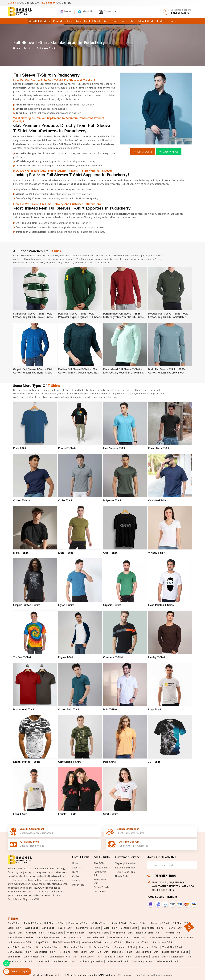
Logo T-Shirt (155, 712)
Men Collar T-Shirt (96, 938)
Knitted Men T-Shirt (163, 942)
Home (65, 12)
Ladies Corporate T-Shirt (21, 962)
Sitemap (76, 881)
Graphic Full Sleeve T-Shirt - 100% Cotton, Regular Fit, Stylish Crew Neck (33, 374)
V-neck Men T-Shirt (172, 947)
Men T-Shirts (146, 21)
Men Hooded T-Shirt (75, 947)
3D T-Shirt (154, 764)
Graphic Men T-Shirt (45, 952)
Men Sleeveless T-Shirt (19, 952)
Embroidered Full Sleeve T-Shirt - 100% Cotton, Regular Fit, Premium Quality (123, 374)
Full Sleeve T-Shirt (182, 923)
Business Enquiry (16, 972)
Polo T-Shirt (128, 21)
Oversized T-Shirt (158, 503)
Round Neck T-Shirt (88, 21)
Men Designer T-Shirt (100, 947)
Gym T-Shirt (110, 21)
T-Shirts (28, 48)
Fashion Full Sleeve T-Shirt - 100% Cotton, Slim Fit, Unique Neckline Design (78, 374)
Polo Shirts (109, 764)
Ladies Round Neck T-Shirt (64, 957)
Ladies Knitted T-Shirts (119, 962)
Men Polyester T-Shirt (48, 938)
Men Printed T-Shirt (123, 933)
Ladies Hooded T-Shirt (168, 962)
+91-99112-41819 (180, 13)
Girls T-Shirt (14, 957)
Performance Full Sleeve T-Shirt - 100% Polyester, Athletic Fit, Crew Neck (123, 318)
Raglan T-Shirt (66, 660)
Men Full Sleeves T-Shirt (66, 942)
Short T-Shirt (110, 817)
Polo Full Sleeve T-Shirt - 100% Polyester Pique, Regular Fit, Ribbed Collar (79, 318)
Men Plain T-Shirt (75, 933)
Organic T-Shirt (112, 607)
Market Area (78, 885)
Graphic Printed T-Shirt (26, 607)
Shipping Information (126, 863)
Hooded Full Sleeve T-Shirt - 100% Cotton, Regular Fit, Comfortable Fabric (168, 318)
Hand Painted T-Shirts (161, 607)
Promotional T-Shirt (24, 712)
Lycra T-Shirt (66, 555)
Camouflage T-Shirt (69, 764)
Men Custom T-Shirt (120, 938)
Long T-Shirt (20, 817)
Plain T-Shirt (20, 451)
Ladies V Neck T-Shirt (65, 962)
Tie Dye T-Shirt (22, 660)
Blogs (75, 872)
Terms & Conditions (125, 872)
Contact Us (108, 12)
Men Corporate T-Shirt (138, 942)
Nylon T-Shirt (66, 607)
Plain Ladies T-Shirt (91, 957)
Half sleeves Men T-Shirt (20, 942)
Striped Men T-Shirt (149, 947)
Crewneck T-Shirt (113, 660)
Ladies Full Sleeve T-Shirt (118, 957)
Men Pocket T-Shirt (122, 952)
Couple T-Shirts (67, 817)
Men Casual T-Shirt (91, 942)
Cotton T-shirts (22, 503)
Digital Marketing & (143, 975)
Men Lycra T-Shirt (114, 942)
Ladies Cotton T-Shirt (35, 957)
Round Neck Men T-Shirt (149, 933)
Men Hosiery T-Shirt (84, 952)
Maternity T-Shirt (143, 962)
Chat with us (169, 152)
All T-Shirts (40, 21)
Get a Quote (143, 152)
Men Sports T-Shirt (183, 938)
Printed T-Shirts (63, 21)
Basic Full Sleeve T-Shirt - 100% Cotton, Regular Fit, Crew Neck (166, 373)
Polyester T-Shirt (113, 503)
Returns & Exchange (125, 868)
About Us (85, 12)
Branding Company (163, 975)
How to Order (122, 876)
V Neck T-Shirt (157, 555)
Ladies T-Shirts (167, 21)
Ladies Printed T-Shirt (147, 952)
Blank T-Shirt (21, 555)
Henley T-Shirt (157, 660)
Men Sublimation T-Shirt (20, 938)
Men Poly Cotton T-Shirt (20, 947)
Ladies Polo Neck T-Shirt (175, 952)
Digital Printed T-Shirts (27, 764)
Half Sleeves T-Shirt (115, 451)
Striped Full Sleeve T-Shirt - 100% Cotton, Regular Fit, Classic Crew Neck (33, 318)
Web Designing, (126, 975)
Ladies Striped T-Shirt (91, 962)
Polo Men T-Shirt (174, 933)
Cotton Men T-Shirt (160, 938)
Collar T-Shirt (66, 503)
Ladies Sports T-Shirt (182, 957)
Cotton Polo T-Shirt (69, 712)
